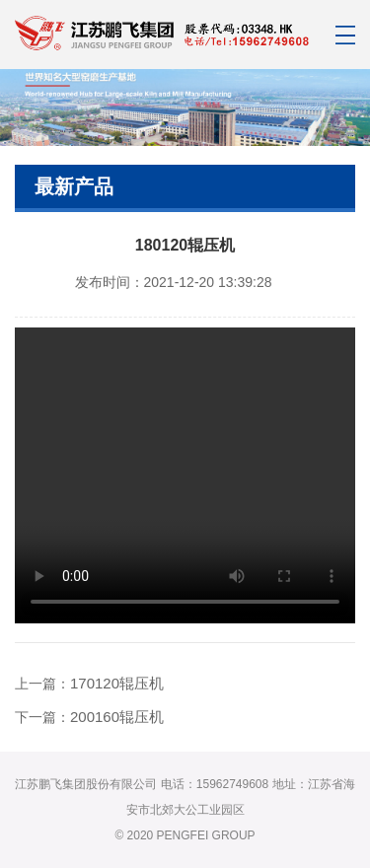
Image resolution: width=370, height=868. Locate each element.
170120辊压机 (117, 683)
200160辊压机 (117, 717)
